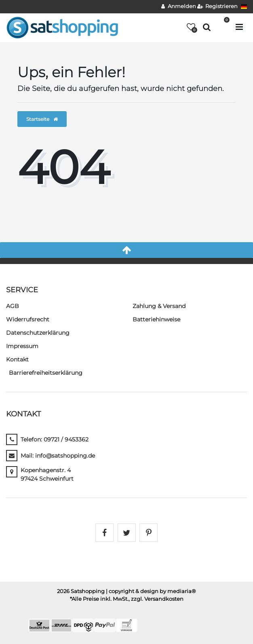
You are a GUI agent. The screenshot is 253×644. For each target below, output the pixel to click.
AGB (13, 306)
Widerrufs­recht (28, 319)
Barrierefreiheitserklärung (46, 373)
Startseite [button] (42, 119)
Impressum (22, 346)
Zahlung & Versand (159, 306)
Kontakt (17, 359)
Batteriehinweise (156, 319)
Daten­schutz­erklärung (38, 333)
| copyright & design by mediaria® (151, 591)
